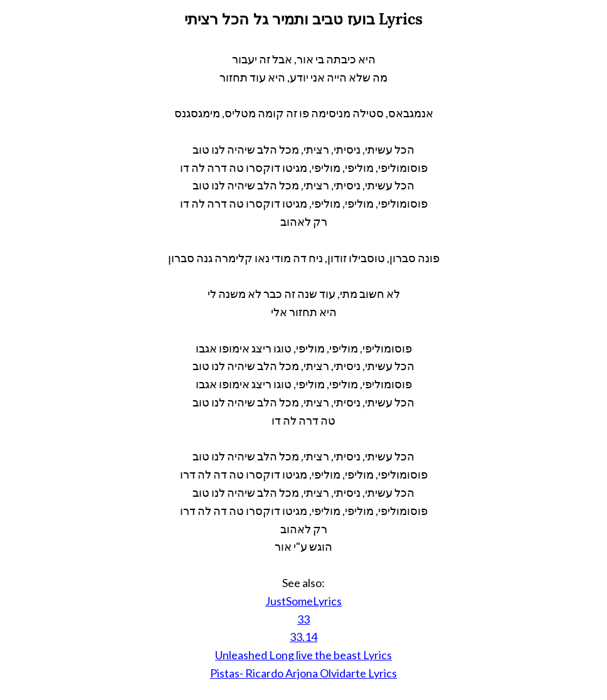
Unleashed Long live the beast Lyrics (303, 655)
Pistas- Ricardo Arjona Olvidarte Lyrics (303, 673)
